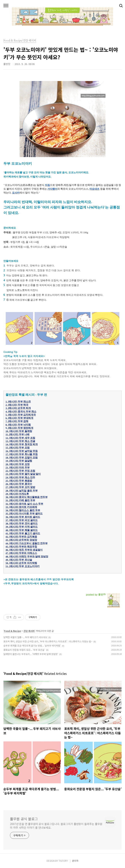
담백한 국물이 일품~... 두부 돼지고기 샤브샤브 (25, 637)
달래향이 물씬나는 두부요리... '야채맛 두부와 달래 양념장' (31, 654)
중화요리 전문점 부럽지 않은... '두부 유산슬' (24, 650)
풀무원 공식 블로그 (24, 819)
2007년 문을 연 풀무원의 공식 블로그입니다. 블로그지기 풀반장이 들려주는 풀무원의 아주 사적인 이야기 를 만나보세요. (56, 826)
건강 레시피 (29, 631)
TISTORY (63, 861)
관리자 (75, 861)
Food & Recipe (12, 631)
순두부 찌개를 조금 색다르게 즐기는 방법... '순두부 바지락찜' (32, 646)
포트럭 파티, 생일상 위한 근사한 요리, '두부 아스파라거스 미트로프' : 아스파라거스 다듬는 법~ (48, 641)
